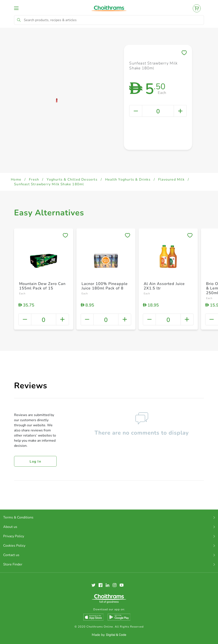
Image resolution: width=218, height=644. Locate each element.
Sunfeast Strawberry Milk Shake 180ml (49, 184)
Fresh (34, 180)
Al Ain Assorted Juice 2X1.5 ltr (164, 286)
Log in (35, 461)
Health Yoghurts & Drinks (128, 180)
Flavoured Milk (171, 180)
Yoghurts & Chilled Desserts (72, 180)
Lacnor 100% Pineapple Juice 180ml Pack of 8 (105, 286)
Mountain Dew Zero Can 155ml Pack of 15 (42, 286)
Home (16, 180)
